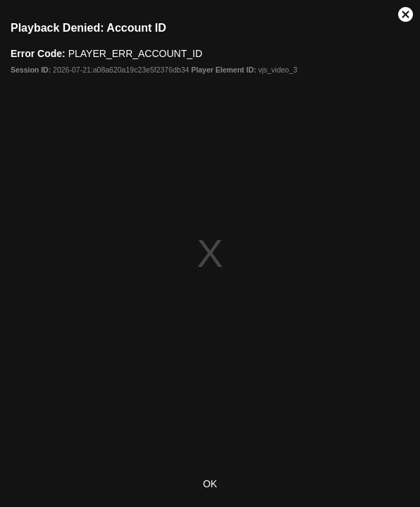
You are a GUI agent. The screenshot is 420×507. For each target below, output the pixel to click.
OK (210, 484)
